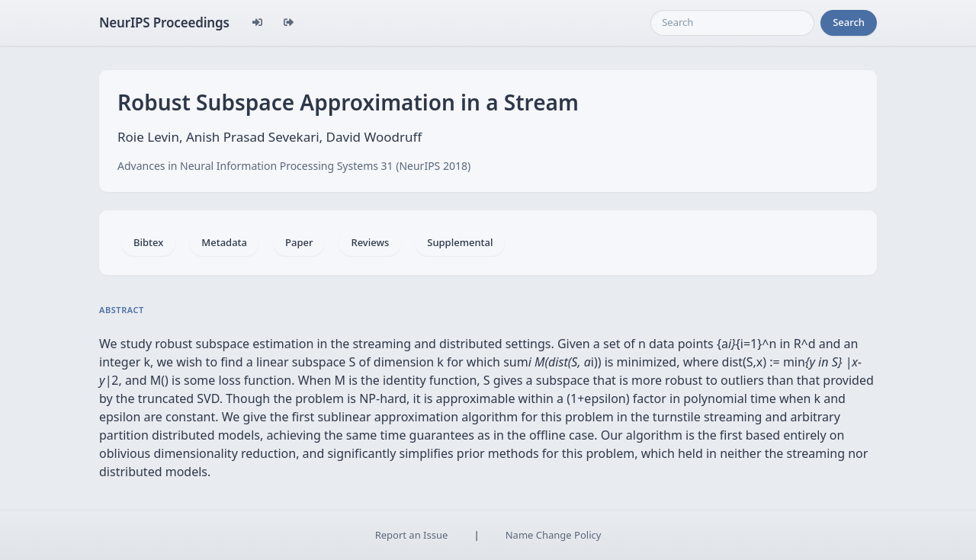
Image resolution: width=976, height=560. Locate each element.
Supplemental (460, 242)
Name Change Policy (554, 535)
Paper (299, 242)
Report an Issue (412, 535)
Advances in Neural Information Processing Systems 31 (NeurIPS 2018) (294, 166)
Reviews (370, 242)
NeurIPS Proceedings (164, 22)
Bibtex (148, 242)
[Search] (732, 23)
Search (849, 22)
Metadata (224, 242)
